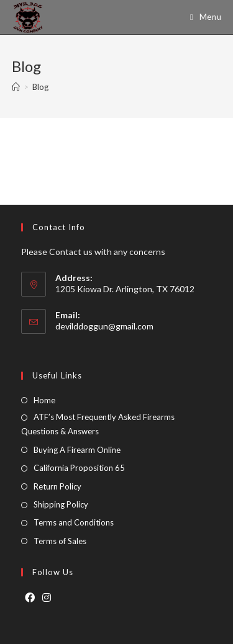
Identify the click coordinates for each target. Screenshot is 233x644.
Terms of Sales (60, 541)
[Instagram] (47, 598)
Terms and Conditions (74, 522)
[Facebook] (30, 598)
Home (44, 400)
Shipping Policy (61, 504)
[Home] (16, 87)
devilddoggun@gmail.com (104, 326)
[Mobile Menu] (201, 17)
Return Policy (57, 486)
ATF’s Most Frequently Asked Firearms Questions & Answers (98, 424)
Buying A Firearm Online (77, 450)
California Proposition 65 (79, 468)
